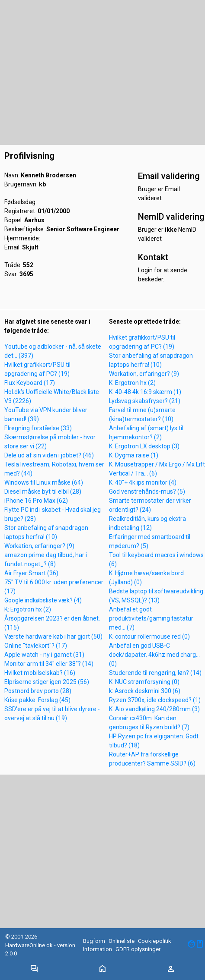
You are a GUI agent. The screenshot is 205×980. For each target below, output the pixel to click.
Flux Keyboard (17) (30, 383)
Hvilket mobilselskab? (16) (40, 673)
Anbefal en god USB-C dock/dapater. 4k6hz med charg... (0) (154, 655)
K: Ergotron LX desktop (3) (144, 446)
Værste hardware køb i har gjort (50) (53, 637)
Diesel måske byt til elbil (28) (43, 492)
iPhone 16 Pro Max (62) (36, 501)
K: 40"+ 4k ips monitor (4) (143, 482)
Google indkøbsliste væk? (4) (43, 600)
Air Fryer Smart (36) (31, 573)
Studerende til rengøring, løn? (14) (155, 673)
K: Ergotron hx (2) (28, 609)
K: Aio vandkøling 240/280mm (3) (154, 709)
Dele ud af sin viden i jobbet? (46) (49, 455)
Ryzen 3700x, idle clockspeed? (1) (155, 700)
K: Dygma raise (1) (134, 455)
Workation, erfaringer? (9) (39, 546)
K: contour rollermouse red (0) (149, 637)
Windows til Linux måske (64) (44, 482)
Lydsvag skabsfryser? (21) (145, 401)
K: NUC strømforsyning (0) (144, 682)
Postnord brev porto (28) (38, 691)
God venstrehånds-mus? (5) (147, 492)
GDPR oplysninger (138, 949)
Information (98, 949)
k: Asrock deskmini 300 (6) (145, 691)
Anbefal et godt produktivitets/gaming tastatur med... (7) (151, 618)
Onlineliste (122, 941)
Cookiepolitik (155, 941)
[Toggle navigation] (34, 969)
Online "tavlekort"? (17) (36, 646)
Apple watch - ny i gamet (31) (44, 655)
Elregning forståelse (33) (38, 428)
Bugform (94, 941)
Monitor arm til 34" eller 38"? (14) (49, 664)
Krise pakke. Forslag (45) (37, 700)
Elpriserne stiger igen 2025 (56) (47, 682)
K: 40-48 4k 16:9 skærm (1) (145, 392)
